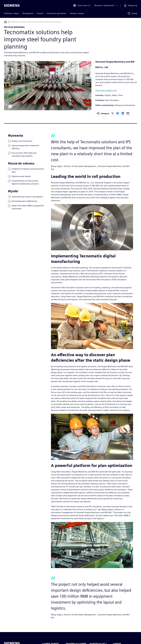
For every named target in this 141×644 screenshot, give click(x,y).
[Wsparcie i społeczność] (106, 5)
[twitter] (113, 114)
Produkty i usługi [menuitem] (11, 13)
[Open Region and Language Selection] (82, 5)
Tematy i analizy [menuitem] (77, 13)
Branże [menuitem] (40, 13)
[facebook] (118, 114)
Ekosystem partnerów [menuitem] (57, 13)
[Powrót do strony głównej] (6, 22)
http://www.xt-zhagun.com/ (106, 90)
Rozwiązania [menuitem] (28, 13)
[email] (128, 114)
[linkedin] (123, 114)
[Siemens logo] (12, 5)
